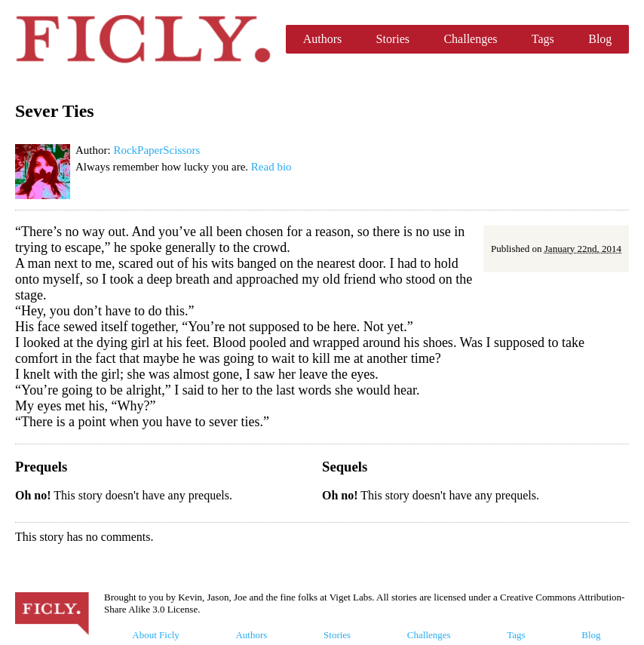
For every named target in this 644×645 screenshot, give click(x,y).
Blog (600, 39)
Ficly (143, 39)
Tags (543, 39)
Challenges (470, 39)
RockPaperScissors (156, 150)
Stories (393, 39)
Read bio (271, 167)
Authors (323, 39)
